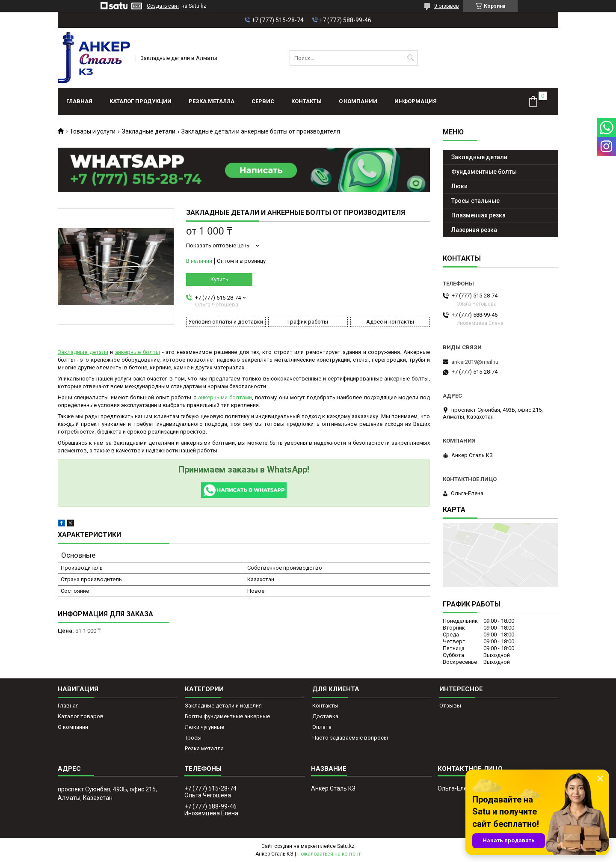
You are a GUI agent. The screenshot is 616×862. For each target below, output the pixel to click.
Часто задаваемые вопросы (350, 738)
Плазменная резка (478, 215)
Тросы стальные (475, 201)
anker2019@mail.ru (475, 362)
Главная (79, 101)
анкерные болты (138, 352)
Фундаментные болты (484, 172)
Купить (219, 279)
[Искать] (410, 58)
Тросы (193, 738)
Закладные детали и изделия (223, 706)
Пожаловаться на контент (329, 854)
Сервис (263, 101)
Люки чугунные (204, 727)
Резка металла (212, 101)
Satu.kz (346, 846)
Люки (459, 186)
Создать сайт (163, 6)
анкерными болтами (225, 397)
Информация (416, 101)
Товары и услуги (93, 131)
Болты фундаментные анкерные (227, 716)
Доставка (325, 716)
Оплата (322, 727)
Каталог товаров (81, 716)
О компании (358, 101)
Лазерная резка (474, 230)
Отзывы (450, 706)
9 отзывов (447, 6)
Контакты (307, 101)
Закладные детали (149, 131)
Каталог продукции (141, 101)
